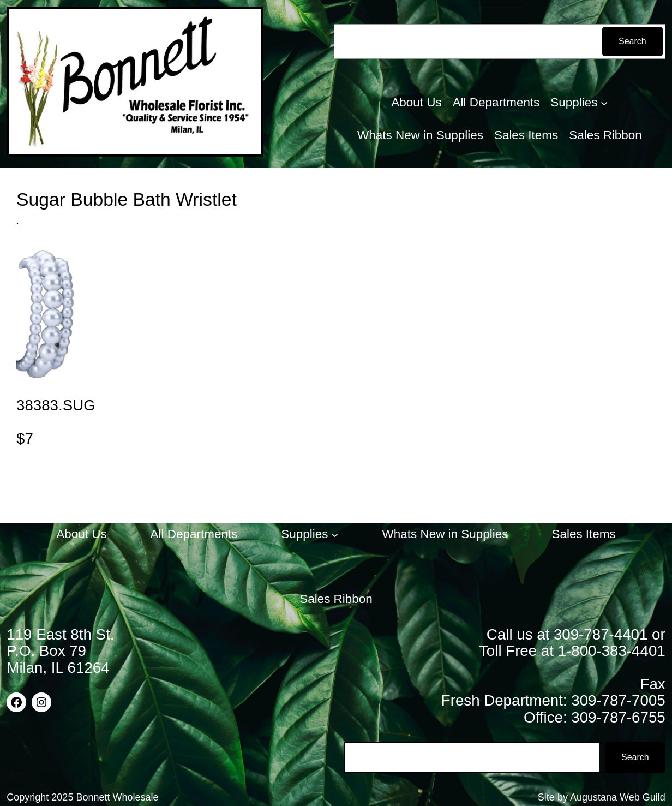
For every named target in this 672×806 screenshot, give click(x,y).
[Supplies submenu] (604, 102)
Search (632, 41)
